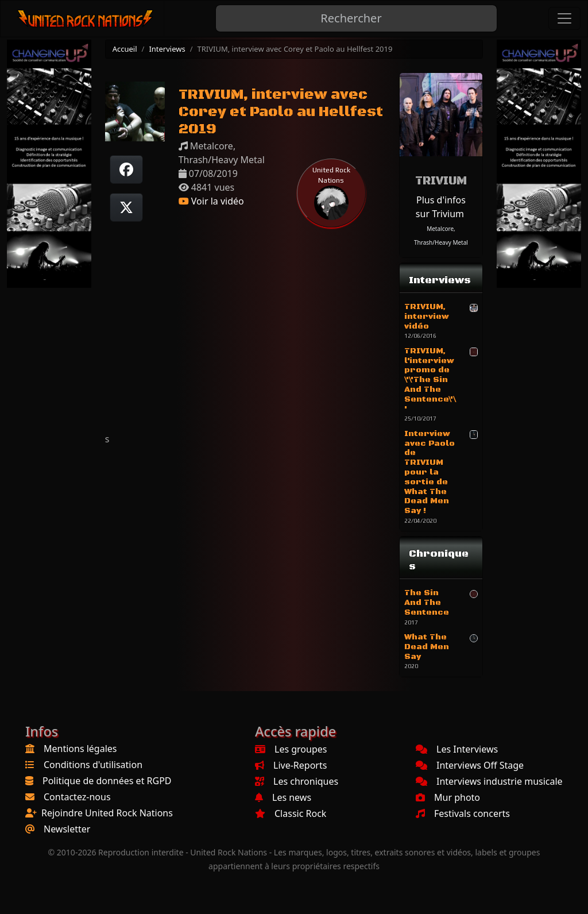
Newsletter (67, 829)
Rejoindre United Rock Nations (107, 813)
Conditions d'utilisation (93, 765)
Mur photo (448, 797)
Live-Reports (291, 765)
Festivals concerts (463, 813)
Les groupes (291, 749)
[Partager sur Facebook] (126, 169)
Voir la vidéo (211, 201)
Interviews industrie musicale (489, 781)
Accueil (125, 49)
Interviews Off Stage (470, 765)
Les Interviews (457, 749)
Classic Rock (291, 813)
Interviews (167, 49)
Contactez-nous (77, 797)
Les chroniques (297, 781)
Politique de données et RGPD (107, 781)
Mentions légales (80, 749)
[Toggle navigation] (564, 18)
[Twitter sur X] (126, 207)
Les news (283, 797)
